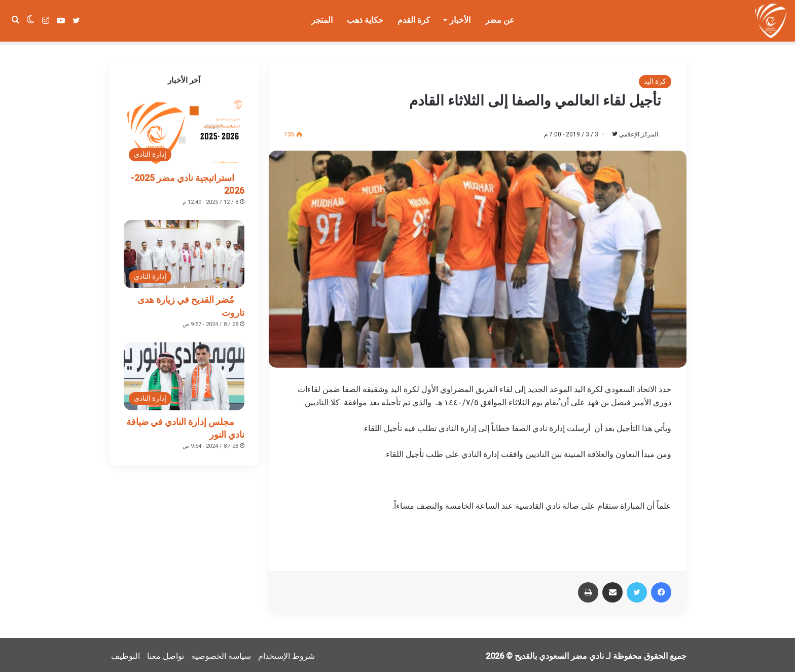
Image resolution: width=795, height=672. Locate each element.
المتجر (322, 20)
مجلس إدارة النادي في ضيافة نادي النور (185, 425)
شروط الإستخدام (286, 653)
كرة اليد (655, 78)
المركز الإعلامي (634, 131)
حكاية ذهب (365, 20)
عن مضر (500, 20)
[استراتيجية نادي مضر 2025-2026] (184, 129)
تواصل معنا (166, 653)
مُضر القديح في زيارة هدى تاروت (191, 303)
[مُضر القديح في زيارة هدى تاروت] (184, 251)
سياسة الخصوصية (221, 653)
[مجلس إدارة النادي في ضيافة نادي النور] (184, 373)
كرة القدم (414, 20)
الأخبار (460, 20)
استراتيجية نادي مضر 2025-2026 (188, 181)
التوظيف (125, 653)
